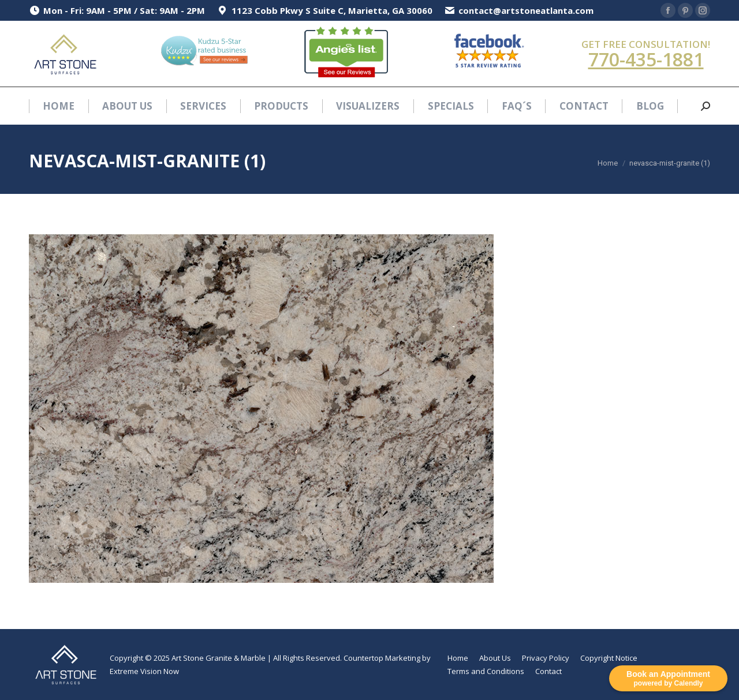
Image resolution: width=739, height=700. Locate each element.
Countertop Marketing (382, 658)
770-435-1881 (646, 59)
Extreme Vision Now (144, 671)
